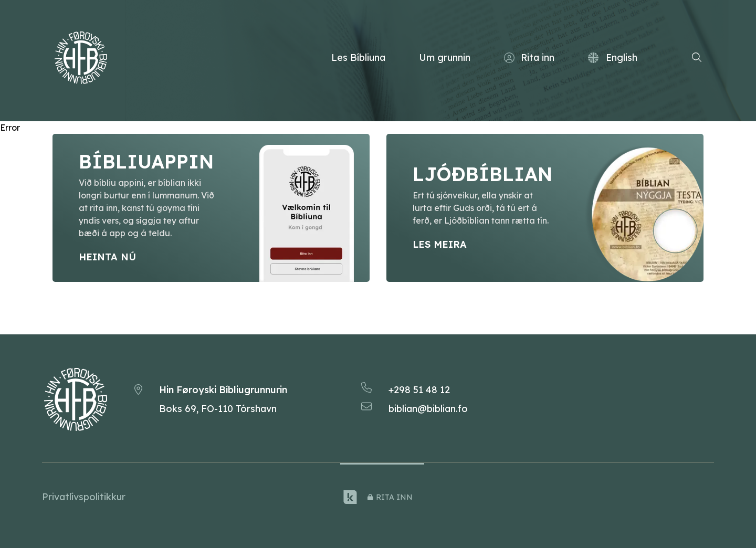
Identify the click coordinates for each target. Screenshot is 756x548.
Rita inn (529, 58)
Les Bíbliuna (358, 57)
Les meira (440, 244)
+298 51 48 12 (419, 390)
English (613, 57)
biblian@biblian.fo (428, 409)
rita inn (390, 497)
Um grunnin (445, 57)
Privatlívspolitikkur (84, 497)
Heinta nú (107, 257)
